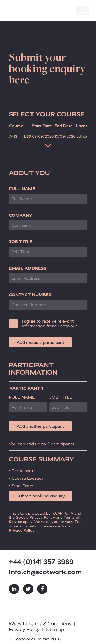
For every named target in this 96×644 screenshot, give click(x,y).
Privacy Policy (42, 517)
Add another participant (40, 426)
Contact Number (30, 295)
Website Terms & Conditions (40, 624)
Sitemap (55, 629)
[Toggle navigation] (83, 11)
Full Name (22, 189)
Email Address (28, 268)
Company (21, 215)
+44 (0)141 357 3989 (41, 562)
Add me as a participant (40, 342)
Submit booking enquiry (41, 496)
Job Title (21, 242)
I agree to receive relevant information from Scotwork (49, 324)
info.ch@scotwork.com (45, 572)
